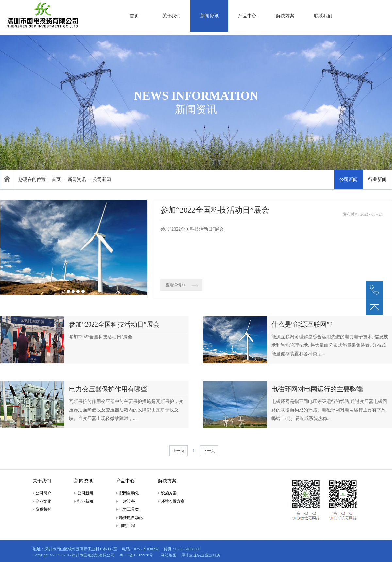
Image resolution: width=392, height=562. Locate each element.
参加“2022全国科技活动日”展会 (215, 210)
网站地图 (168, 555)
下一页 (209, 451)
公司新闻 (102, 179)
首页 (134, 16)
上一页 (178, 451)
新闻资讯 (77, 179)
